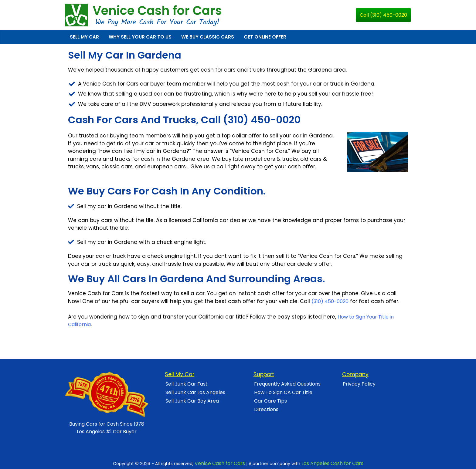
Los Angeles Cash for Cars (332, 463)
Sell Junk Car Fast (187, 384)
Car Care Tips (270, 401)
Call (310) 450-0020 (383, 15)
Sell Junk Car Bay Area (192, 401)
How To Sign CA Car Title (283, 392)
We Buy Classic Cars (208, 37)
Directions (266, 409)
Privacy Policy (359, 384)
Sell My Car (84, 37)
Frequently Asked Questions (287, 384)
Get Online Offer (265, 37)
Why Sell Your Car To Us (140, 37)
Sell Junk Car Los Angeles (195, 392)
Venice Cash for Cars (157, 11)
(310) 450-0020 (330, 301)
